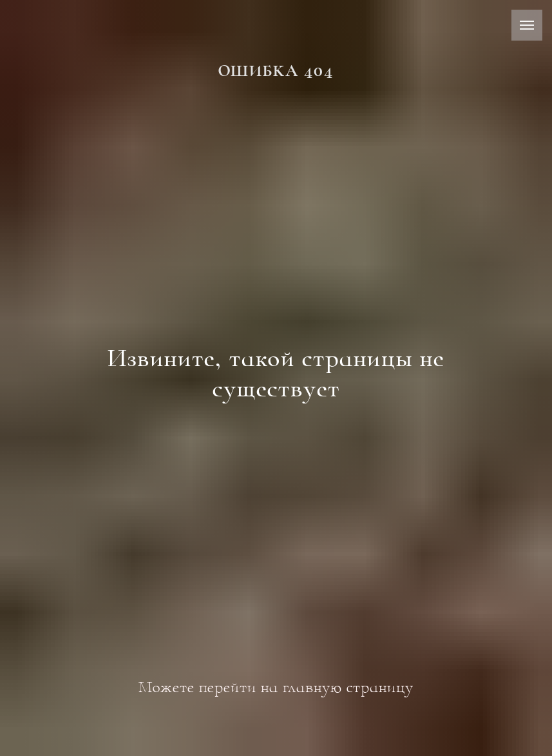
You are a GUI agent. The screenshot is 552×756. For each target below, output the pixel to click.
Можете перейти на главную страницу (276, 687)
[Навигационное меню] (527, 25)
